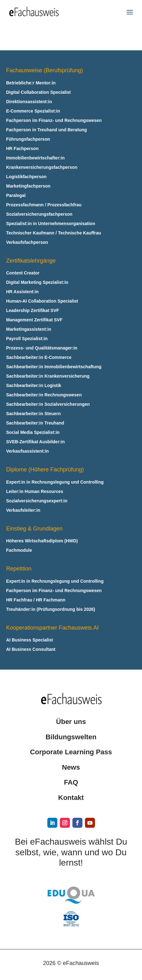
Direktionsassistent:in (29, 102)
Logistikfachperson (26, 177)
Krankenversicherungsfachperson (42, 167)
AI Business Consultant (31, 649)
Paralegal (16, 196)
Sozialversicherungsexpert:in (37, 501)
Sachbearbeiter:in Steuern (34, 414)
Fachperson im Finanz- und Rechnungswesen (54, 121)
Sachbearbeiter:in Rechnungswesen (44, 395)
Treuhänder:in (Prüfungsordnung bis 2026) (51, 609)
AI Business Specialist (30, 640)
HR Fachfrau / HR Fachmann (36, 600)
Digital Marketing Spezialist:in (37, 282)
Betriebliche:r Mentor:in (31, 83)
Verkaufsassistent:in (28, 451)
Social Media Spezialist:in (33, 432)
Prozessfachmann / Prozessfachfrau (44, 205)
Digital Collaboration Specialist (39, 92)
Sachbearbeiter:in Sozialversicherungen (48, 404)
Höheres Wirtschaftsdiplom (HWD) (42, 541)
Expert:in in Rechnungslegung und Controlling (55, 482)
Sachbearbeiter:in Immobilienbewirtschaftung (54, 367)
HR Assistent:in (23, 292)
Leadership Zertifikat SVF (33, 311)
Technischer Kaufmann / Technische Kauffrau (54, 233)
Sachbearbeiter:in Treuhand (35, 423)
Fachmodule (19, 550)
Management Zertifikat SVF (34, 320)
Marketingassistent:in (29, 329)
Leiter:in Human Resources (35, 492)
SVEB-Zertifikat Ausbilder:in (36, 442)
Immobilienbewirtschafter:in (36, 158)
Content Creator (23, 273)
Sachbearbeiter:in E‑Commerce (39, 357)
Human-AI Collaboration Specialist (42, 301)
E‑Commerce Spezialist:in (33, 111)
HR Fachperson (22, 149)
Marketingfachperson (29, 186)
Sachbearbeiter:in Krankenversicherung (48, 376)
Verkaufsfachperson (27, 242)
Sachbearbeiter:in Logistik (34, 386)
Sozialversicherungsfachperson (39, 214)
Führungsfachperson (28, 139)
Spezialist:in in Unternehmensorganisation (51, 224)
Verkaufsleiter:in (23, 510)
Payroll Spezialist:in (27, 339)
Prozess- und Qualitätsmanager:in (42, 348)
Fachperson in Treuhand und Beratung (47, 130)
